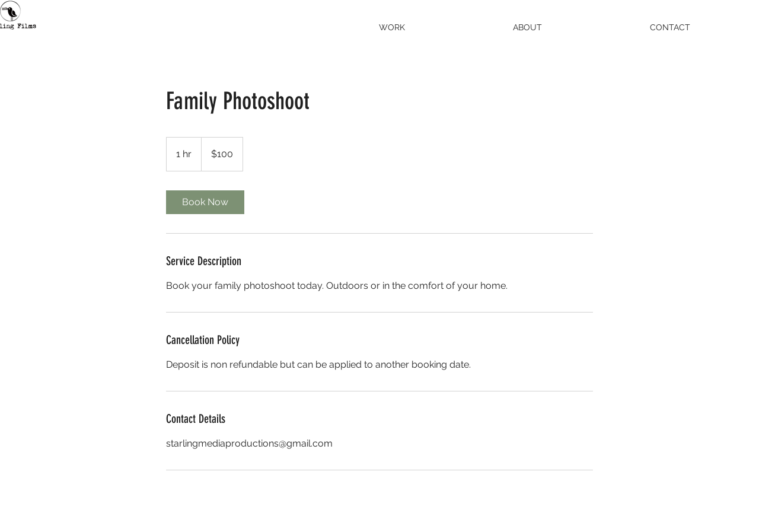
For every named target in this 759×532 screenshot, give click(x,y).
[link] (205, 202)
